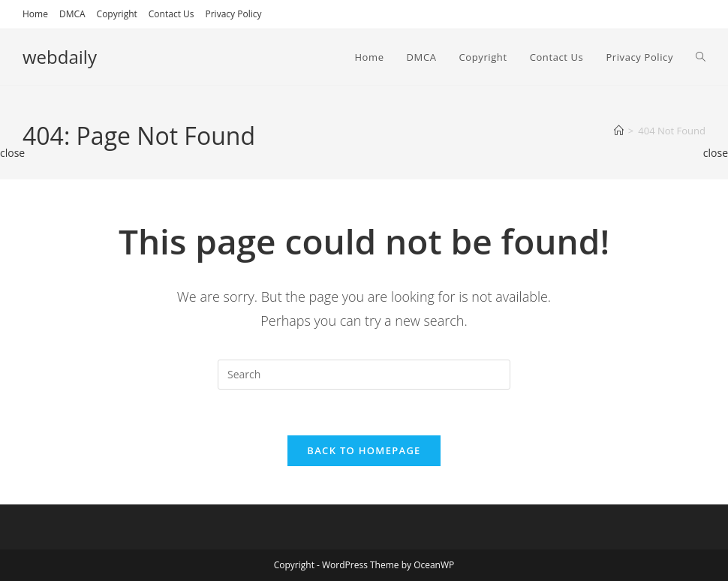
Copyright (117, 14)
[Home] (619, 131)
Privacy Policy (234, 14)
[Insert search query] (364, 375)
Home (35, 14)
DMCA (72, 14)
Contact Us (171, 14)
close (12, 153)
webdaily (60, 57)
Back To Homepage (364, 450)
